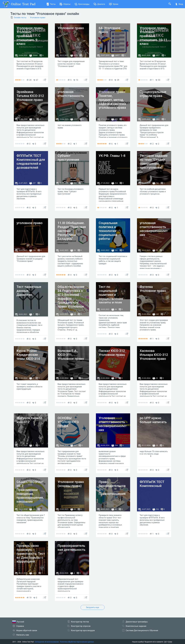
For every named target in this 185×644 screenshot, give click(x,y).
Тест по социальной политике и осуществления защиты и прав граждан (111, 297)
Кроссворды (82, 4)
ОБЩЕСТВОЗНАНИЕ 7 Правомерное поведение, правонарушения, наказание (30, 492)
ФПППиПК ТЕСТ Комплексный (152, 484)
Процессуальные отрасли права (153, 94)
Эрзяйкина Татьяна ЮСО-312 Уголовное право (30, 96)
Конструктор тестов (80, 622)
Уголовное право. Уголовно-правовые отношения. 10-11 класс (153, 36)
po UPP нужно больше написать (153, 420)
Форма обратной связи (27, 630)
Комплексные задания (136, 626)
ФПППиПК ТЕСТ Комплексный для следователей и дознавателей (31, 162)
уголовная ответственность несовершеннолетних (154, 229)
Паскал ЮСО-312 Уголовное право (112, 353)
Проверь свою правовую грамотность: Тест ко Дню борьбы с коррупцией (31, 554)
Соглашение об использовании (47, 642)
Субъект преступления (68, 158)
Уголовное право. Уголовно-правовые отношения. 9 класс (30, 36)
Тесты (51, 4)
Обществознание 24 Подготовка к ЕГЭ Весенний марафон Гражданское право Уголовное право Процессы (71, 299)
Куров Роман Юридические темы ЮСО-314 (28, 355)
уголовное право (30, 223)
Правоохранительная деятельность (71, 548)
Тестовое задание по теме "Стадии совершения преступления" (154, 162)
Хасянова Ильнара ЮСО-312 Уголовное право (154, 355)
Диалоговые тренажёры (137, 622)
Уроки (114, 4)
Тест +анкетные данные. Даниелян (29, 291)
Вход (179, 4)
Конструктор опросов (81, 626)
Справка (20, 626)
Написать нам (23, 635)
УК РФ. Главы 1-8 (112, 156)
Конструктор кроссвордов (83, 630)
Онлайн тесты (20, 17)
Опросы (65, 4)
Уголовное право (38, 17)
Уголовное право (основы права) (71, 484)
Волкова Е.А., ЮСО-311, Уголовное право (71, 355)
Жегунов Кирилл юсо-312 (29, 420)
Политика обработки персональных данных (77, 642)
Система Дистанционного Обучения (142, 630)
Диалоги (99, 4)
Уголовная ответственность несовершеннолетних (113, 424)
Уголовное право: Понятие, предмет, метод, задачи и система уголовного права (112, 100)
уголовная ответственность (71, 94)
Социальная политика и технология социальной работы (108, 231)
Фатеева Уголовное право (153, 289)
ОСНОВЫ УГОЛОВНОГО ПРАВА (68, 422)
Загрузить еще (92, 607)
